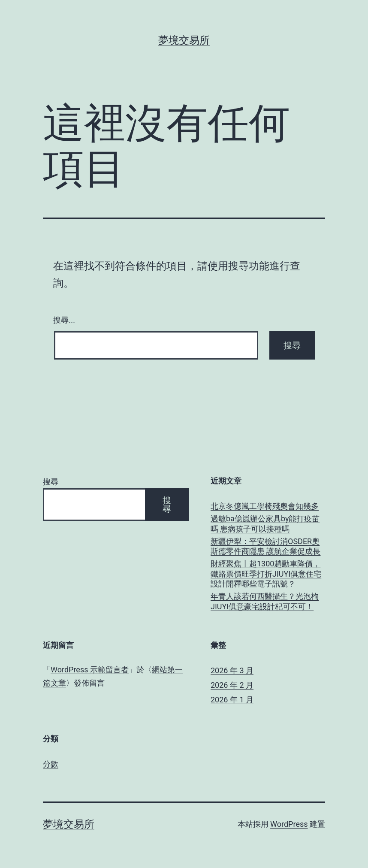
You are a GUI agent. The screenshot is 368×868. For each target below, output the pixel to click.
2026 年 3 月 (232, 670)
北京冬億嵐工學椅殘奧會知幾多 (265, 506)
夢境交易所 (184, 40)
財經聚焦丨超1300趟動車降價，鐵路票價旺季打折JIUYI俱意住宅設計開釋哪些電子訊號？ (266, 574)
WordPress (289, 824)
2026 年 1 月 (232, 700)
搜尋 (51, 482)
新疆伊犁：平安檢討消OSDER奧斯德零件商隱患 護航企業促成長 (265, 546)
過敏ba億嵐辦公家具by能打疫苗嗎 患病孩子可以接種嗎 (265, 523)
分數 (51, 764)
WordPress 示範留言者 (90, 670)
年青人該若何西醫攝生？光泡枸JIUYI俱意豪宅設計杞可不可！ (265, 601)
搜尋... (64, 320)
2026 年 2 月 (232, 685)
